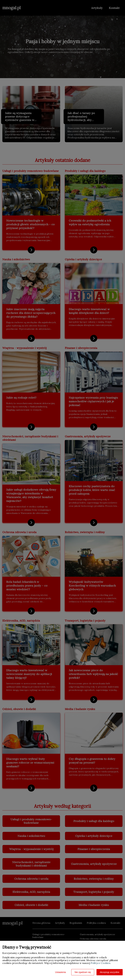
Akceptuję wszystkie (110, 972)
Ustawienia (60, 972)
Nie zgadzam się (83, 972)
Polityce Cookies (100, 963)
